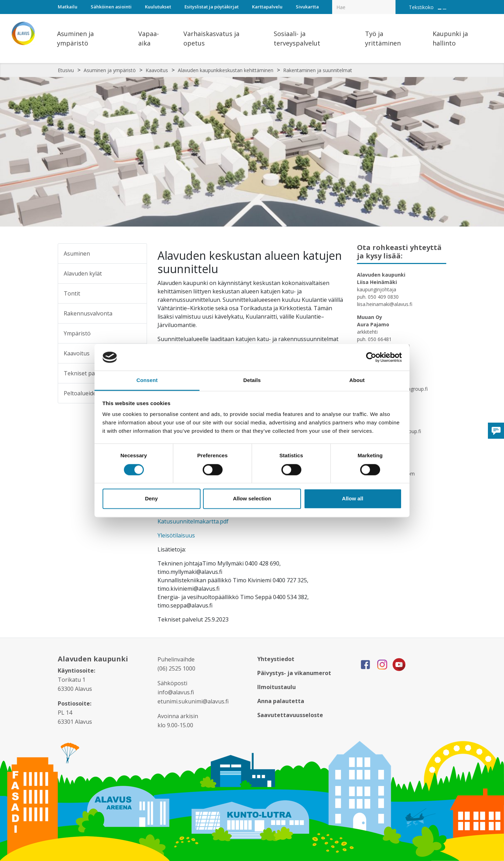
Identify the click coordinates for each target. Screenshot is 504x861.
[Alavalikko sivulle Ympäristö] (137, 333)
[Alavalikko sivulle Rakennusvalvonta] (137, 313)
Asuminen (77, 254)
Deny (151, 499)
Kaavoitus (157, 70)
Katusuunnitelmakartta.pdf (193, 521)
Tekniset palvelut (86, 373)
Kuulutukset (158, 7)
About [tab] (357, 380)
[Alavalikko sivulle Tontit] (137, 293)
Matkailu (68, 7)
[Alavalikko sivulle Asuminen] (137, 254)
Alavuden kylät (83, 273)
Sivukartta (307, 7)
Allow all (353, 499)
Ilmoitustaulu (276, 687)
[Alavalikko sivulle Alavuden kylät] (137, 273)
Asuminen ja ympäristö (110, 70)
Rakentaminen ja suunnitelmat (318, 70)
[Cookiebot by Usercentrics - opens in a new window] (371, 357)
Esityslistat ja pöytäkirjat (212, 7)
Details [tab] (252, 380)
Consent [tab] (147, 380)
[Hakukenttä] (364, 7)
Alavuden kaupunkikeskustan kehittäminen (226, 70)
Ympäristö (77, 333)
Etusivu (66, 70)
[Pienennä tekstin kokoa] (444, 9)
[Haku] (392, 2)
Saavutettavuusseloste (290, 715)
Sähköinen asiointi (111, 7)
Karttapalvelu (267, 7)
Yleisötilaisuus (176, 535)
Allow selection (252, 499)
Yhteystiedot (276, 659)
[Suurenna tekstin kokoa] (440, 9)
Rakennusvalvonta (88, 313)
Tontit (72, 293)
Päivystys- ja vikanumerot (294, 673)
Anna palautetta (281, 701)
